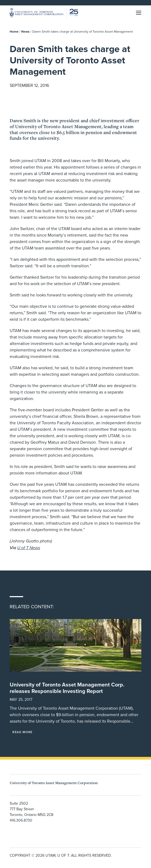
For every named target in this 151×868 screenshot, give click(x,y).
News (25, 31)
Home (14, 31)
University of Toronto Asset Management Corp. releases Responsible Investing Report (67, 688)
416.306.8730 (21, 820)
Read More (22, 732)
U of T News (29, 548)
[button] (139, 13)
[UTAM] (44, 13)
